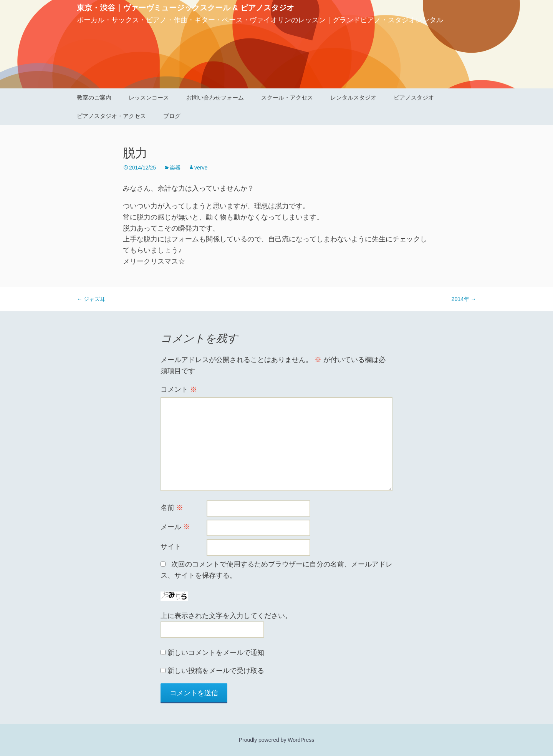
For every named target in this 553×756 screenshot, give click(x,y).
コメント (179, 389)
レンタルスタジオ (353, 97)
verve (201, 168)
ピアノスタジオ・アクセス (111, 116)
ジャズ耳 (91, 299)
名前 (172, 508)
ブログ (172, 116)
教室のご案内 (94, 97)
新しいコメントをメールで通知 (216, 653)
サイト (171, 547)
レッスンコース (149, 97)
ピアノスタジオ (414, 97)
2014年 (464, 299)
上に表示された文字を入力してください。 (226, 616)
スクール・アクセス (287, 97)
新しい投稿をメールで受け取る (216, 671)
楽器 (175, 168)
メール (175, 527)
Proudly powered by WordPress (277, 740)
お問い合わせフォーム (215, 97)
